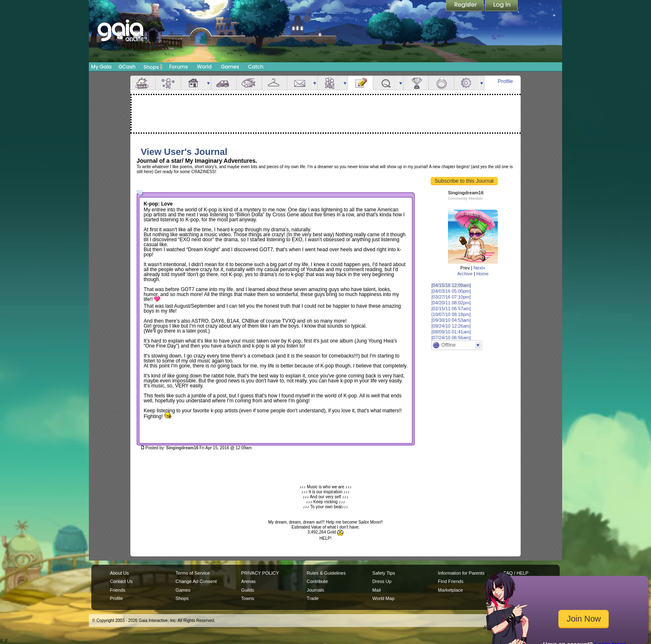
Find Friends (451, 581)
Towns (248, 598)
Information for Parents (461, 573)
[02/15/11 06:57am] (451, 309)
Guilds (248, 590)
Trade (313, 598)
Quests (386, 83)
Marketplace (450, 590)
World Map (383, 598)
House (193, 83)
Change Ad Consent (196, 581)
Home (482, 274)
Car (224, 83)
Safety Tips (384, 573)
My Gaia (101, 67)
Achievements (416, 83)
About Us (119, 573)
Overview (143, 83)
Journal (360, 83)
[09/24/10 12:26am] (451, 326)
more (208, 83)
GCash (127, 67)
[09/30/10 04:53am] (451, 320)
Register (465, 6)
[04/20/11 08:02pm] (451, 303)
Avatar (168, 83)
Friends (330, 83)
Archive (465, 274)
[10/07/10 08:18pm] (451, 314)
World (204, 67)
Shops (153, 67)
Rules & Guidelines (326, 573)
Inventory (274, 83)
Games (230, 67)
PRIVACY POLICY (260, 573)
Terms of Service (193, 573)
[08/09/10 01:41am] (451, 332)
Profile (505, 81)
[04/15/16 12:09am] (451, 285)
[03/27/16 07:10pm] (451, 297)
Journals (316, 590)
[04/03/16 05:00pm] (451, 291)
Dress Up (382, 581)
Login (502, 6)
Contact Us (121, 581)
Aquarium (249, 83)
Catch (256, 67)
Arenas (248, 581)
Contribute (317, 581)
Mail (300, 83)
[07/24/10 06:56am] (451, 338)
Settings (467, 83)
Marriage (441, 83)
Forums (178, 67)
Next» (479, 268)
